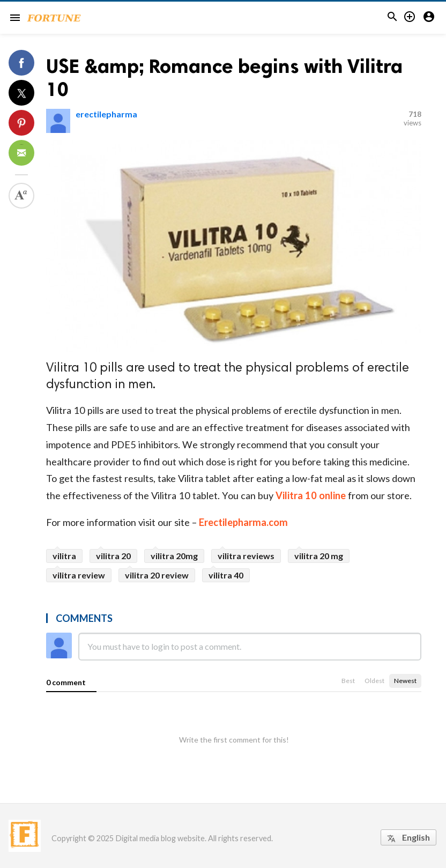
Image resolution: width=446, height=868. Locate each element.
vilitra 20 (113, 556)
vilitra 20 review (157, 575)
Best (348, 681)
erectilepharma (106, 114)
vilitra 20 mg (319, 556)
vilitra (64, 556)
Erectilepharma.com (242, 522)
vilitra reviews (246, 556)
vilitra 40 (226, 575)
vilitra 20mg (174, 556)
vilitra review (79, 575)
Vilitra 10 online (311, 495)
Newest (405, 681)
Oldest (374, 681)
